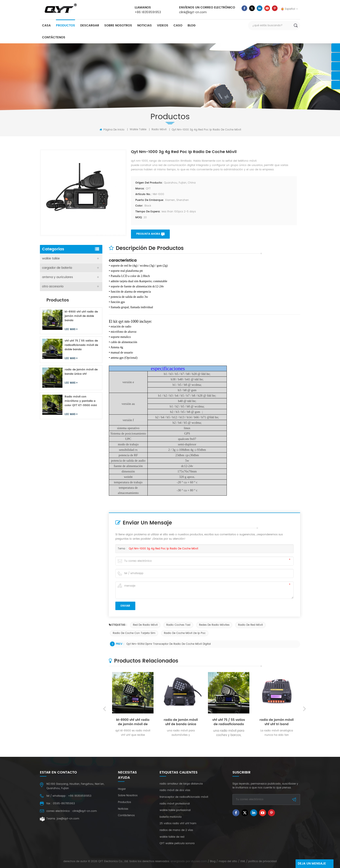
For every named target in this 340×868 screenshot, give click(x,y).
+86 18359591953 (148, 12)
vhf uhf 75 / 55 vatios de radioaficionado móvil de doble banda (229, 780)
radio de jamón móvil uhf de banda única (181, 780)
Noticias (145, 25)
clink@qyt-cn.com (193, 12)
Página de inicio (112, 130)
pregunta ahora (148, 234)
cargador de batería (57, 268)
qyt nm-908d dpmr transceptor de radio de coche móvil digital (169, 644)
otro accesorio (53, 286)
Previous (105, 767)
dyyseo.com (199, 861)
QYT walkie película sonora (177, 844)
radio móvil (159, 129)
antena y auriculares (57, 277)
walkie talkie (138, 129)
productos (65, 25)
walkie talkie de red (172, 837)
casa (46, 25)
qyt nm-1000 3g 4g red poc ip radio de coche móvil (163, 549)
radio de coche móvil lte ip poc (185, 633)
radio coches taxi (178, 625)
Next (304, 767)
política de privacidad (262, 861)
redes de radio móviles (214, 625)
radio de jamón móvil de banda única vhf (81, 372)
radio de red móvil (250, 625)
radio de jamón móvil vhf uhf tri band (277, 780)
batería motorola (171, 817)
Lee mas (131, 800)
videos (163, 25)
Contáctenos (54, 37)
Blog (192, 25)
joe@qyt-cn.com (68, 819)
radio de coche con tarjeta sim (134, 633)
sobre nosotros (118, 25)
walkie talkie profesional (175, 810)
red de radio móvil (145, 625)
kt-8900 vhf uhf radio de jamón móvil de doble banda (133, 780)
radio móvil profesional (175, 804)
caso (178, 25)
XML (243, 861)
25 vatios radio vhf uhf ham (178, 824)
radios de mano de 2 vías (176, 830)
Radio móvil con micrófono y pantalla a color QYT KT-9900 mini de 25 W (81, 401)
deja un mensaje (312, 864)
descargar (90, 25)
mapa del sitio (228, 861)
